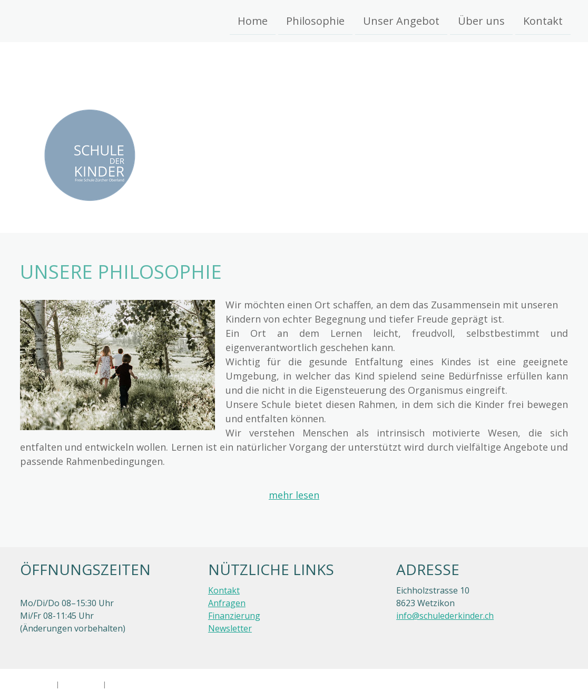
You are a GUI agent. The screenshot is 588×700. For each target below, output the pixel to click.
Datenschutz (81, 684)
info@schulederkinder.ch (445, 616)
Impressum (36, 684)
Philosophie (315, 20)
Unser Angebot (401, 20)
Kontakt (543, 20)
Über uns (481, 20)
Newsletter (230, 628)
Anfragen (227, 603)
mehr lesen (294, 495)
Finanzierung (234, 616)
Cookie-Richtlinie (135, 684)
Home (253, 20)
